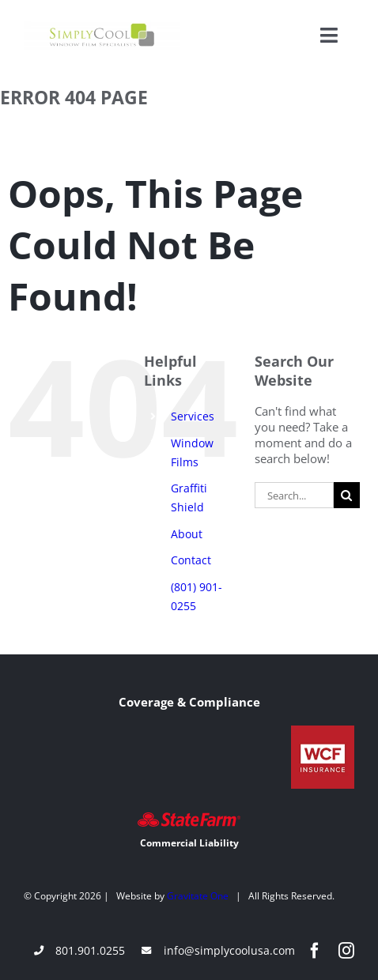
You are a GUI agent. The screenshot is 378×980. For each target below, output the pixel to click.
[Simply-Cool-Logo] (102, 26)
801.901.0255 (90, 950)
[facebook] (315, 951)
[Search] (347, 495)
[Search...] (294, 495)
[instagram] (346, 951)
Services (193, 416)
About (187, 534)
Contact (191, 560)
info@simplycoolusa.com (229, 950)
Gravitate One (198, 896)
